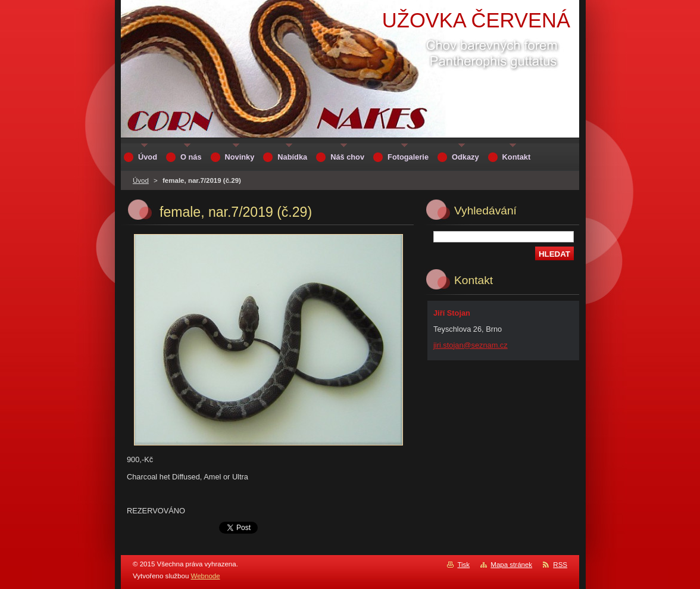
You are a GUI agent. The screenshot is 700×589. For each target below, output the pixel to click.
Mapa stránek (511, 565)
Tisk (463, 565)
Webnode (206, 576)
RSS (560, 565)
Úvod (141, 180)
